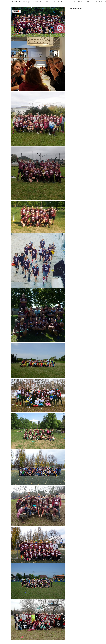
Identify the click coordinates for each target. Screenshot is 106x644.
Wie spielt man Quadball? (53, 2)
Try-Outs (101, 2)
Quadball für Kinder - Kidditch (82, 2)
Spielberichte (94, 2)
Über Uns (42, 2)
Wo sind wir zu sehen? (67, 2)
